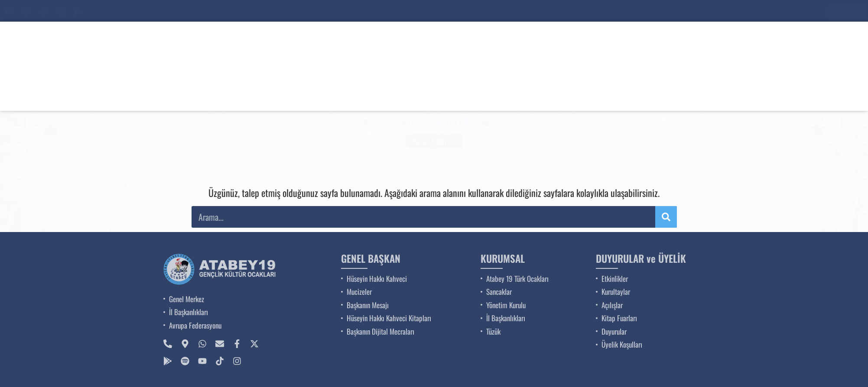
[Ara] (769, 11)
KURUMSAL (502, 94)
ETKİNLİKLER (572, 94)
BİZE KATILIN (710, 94)
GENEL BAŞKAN (429, 94)
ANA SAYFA (359, 94)
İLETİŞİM (775, 94)
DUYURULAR (641, 94)
